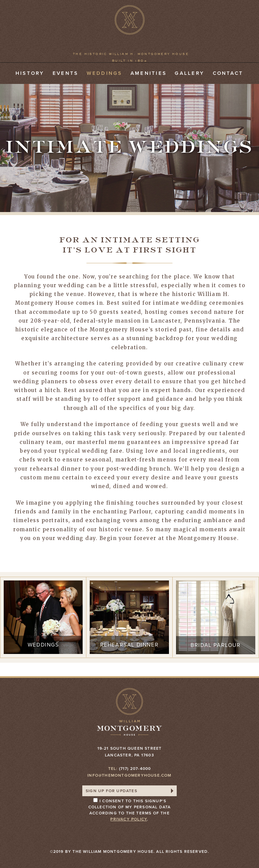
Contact (228, 73)
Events (65, 73)
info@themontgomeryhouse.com (129, 775)
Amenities (149, 73)
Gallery (190, 73)
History (30, 73)
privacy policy (129, 819)
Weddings (105, 73)
